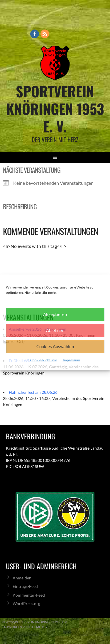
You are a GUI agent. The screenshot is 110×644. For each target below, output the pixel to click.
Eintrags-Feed (25, 586)
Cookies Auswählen (55, 346)
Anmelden (22, 578)
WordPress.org (26, 604)
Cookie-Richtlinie (44, 360)
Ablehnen (55, 330)
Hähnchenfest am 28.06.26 (33, 392)
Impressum (71, 360)
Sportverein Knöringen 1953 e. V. (55, 109)
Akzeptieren (55, 314)
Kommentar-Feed (29, 595)
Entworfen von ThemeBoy (25, 627)
